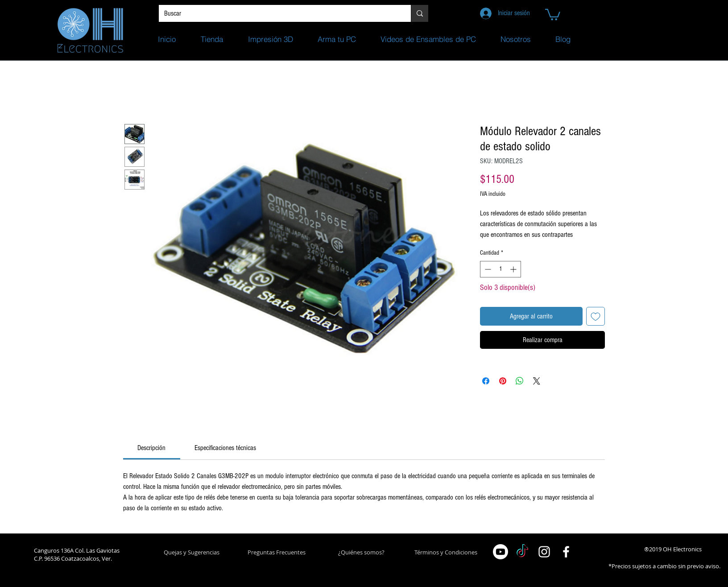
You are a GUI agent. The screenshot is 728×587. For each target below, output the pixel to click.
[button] (553, 14)
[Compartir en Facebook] (486, 381)
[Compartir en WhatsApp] (520, 381)
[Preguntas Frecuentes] (276, 552)
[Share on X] (537, 381)
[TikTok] (522, 552)
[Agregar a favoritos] (596, 316)
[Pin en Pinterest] (503, 381)
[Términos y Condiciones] (446, 552)
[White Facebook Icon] (566, 552)
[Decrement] (487, 269)
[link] (151, 448)
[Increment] (514, 269)
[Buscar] (278, 13)
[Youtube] (500, 552)
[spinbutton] (500, 269)
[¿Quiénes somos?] (361, 552)
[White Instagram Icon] (544, 552)
